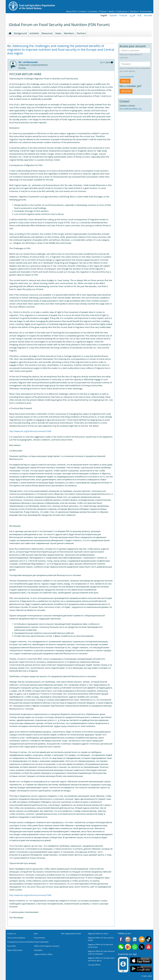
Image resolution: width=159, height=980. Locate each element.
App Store (141, 960)
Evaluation (38, 950)
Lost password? (127, 77)
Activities (34, 33)
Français (123, 15)
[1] (53, 531)
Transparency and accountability (20, 942)
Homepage (10, 33)
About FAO (71, 11)
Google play (141, 969)
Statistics (134, 11)
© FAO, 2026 (147, 976)
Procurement (40, 938)
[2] (42, 558)
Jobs (36, 934)
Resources (47, 33)
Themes (103, 11)
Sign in (125, 81)
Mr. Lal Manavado (28, 62)
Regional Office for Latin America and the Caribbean (101, 952)
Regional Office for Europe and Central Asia (100, 946)
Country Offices (94, 965)
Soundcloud (142, 939)
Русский (148, 15)
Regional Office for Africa (98, 934)
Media (111, 11)
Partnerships (146, 11)
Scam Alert (12, 946)
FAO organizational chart (71, 934)
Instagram (128, 939)
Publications (122, 11)
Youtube (149, 947)
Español (113, 15)
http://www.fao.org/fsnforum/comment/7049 (30, 431)
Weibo (128, 947)
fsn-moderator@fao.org (130, 109)
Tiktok (149, 939)
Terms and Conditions (16, 938)
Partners (81, 33)
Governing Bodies (41, 942)
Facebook (121, 939)
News (58, 33)
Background (20, 33)
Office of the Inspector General (47, 946)
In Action (82, 11)
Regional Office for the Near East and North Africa (101, 959)
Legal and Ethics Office (43, 954)
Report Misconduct (15, 950)
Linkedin (135, 939)
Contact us (12, 934)
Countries (93, 11)
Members (69, 33)
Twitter (142, 947)
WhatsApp (135, 947)
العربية (132, 15)
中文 (140, 15)
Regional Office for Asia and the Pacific (101, 939)
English (104, 15)
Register (126, 91)
